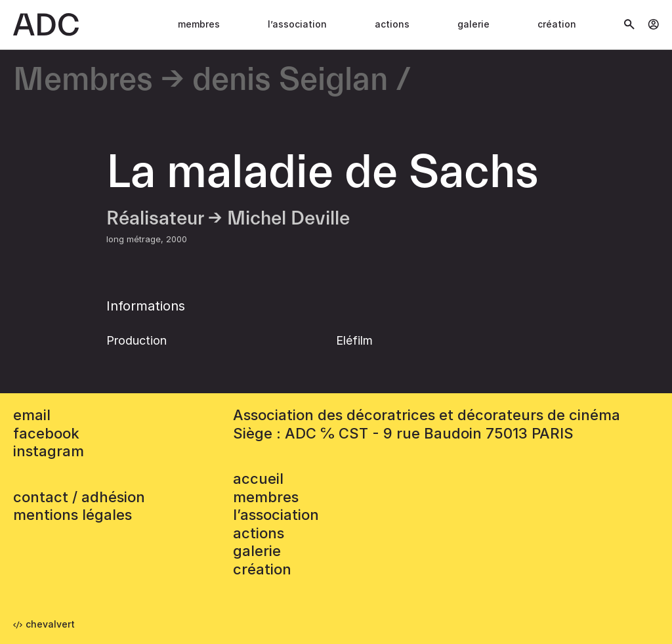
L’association (297, 24)
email (32, 415)
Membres (199, 24)
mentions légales (73, 515)
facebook (46, 433)
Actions (392, 24)
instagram (49, 451)
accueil (258, 479)
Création (557, 24)
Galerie (473, 24)
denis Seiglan (290, 80)
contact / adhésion (79, 497)
